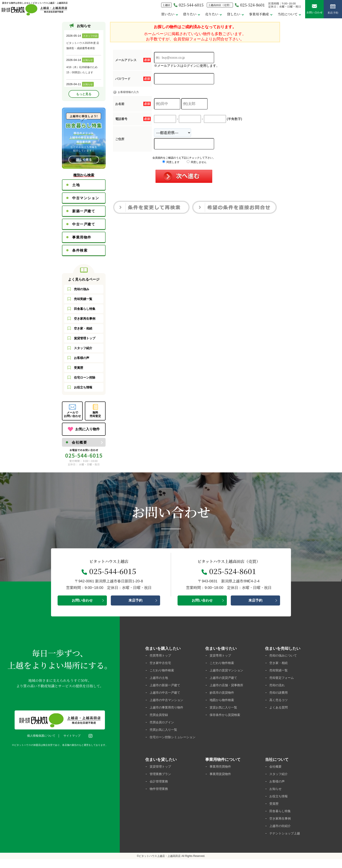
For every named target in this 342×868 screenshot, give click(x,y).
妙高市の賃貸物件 (223, 694)
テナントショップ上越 (286, 842)
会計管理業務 (159, 788)
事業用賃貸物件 (221, 781)
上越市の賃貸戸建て (224, 678)
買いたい (156, 15)
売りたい (202, 15)
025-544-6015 (179, 6)
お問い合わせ (311, 11)
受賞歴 (79, 368)
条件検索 (80, 250)
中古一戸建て (84, 224)
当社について (282, 15)
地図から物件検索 (223, 701)
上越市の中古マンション (168, 701)
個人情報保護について (42, 736)
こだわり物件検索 (163, 671)
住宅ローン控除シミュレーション (173, 742)
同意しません (197, 162)
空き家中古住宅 (161, 663)
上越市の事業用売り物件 (168, 709)
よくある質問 (279, 709)
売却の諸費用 (279, 694)
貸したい (225, 15)
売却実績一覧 (83, 299)
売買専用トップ (161, 656)
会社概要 (79, 442)
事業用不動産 (252, 15)
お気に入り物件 (87, 429)
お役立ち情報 (83, 387)
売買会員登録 (159, 717)
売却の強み (82, 289)
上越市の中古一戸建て (166, 694)
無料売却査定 (95, 414)
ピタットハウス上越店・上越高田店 (160, 865)
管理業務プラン (161, 781)
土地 (76, 185)
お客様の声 (82, 358)
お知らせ (276, 796)
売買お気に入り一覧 (164, 732)
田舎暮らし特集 (85, 309)
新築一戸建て (84, 211)
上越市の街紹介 (281, 834)
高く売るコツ (279, 701)
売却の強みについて (284, 656)
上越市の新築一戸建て (166, 686)
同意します (171, 162)
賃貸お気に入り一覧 (224, 709)
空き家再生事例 (85, 319)
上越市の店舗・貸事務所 (228, 686)
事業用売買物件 (221, 773)
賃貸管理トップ (85, 338)
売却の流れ (278, 686)
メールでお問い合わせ (72, 414)
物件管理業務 (159, 796)
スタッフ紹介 (83, 348)
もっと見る (84, 94)
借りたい (180, 15)
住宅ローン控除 (85, 377)
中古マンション (86, 198)
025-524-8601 (244, 6)
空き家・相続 (83, 328)
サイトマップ (73, 736)
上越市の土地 (159, 678)
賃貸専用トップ (221, 656)
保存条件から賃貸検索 (226, 717)
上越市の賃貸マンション (228, 671)
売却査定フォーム (282, 678)
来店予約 (332, 11)
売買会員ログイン (163, 724)
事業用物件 (82, 237)
